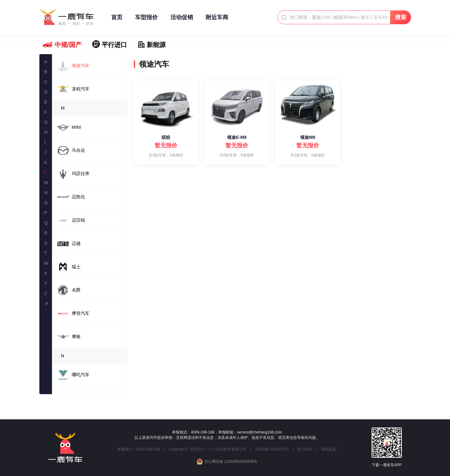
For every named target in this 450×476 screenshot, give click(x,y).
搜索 (401, 17)
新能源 (156, 45)
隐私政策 (329, 449)
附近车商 (217, 20)
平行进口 (114, 45)
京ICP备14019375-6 (272, 449)
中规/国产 (68, 45)
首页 (117, 20)
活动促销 (182, 20)
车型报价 (146, 20)
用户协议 (305, 449)
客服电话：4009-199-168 (139, 449)
